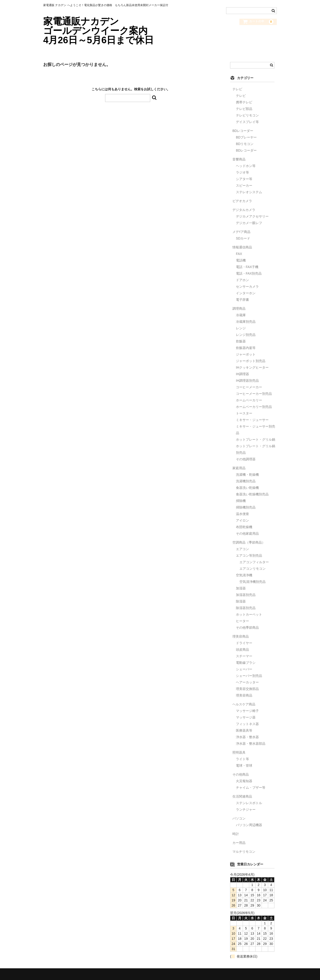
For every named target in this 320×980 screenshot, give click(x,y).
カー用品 (239, 843)
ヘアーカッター (247, 682)
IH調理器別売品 (247, 381)
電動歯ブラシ (246, 663)
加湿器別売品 (246, 595)
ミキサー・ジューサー (252, 420)
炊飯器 (241, 341)
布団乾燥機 (244, 527)
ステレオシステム (249, 192)
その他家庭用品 (247, 534)
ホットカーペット (249, 614)
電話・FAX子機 (247, 267)
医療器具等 (244, 730)
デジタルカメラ (244, 210)
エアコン (242, 549)
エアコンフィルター (254, 562)
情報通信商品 (242, 247)
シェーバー (244, 669)
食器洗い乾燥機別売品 (252, 494)
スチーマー (244, 656)
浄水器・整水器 (247, 737)
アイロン (242, 520)
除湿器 (241, 601)
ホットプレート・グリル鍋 (256, 439)
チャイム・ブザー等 (251, 788)
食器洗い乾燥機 (247, 488)
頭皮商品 (242, 650)
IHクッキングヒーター (252, 367)
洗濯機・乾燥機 (247, 475)
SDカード (243, 238)
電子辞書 (242, 300)
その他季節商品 (247, 628)
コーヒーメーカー (249, 387)
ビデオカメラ (242, 201)
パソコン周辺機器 (249, 825)
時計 (236, 834)
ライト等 (242, 759)
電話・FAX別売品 (249, 273)
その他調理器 (246, 459)
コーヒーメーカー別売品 (254, 394)
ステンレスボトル (249, 803)
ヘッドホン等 (246, 166)
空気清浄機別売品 (252, 582)
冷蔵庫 (241, 315)
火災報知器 (244, 781)
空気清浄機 (244, 575)
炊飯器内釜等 (246, 348)
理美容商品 (241, 636)
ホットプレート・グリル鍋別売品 (256, 449)
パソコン (239, 818)
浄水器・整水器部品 (251, 744)
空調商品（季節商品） (249, 542)
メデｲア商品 (241, 232)
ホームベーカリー (249, 400)
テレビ (237, 89)
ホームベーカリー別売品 (254, 407)
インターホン (246, 293)
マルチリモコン (244, 852)
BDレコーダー (243, 131)
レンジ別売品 (246, 335)
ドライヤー (244, 643)
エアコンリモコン (252, 569)
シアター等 (244, 179)
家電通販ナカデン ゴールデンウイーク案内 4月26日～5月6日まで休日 (106, 31)
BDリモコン (245, 144)
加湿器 (241, 588)
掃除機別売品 (246, 507)
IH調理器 (242, 374)
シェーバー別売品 (249, 676)
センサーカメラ (247, 287)
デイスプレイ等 (247, 122)
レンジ (241, 328)
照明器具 (239, 752)
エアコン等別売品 (249, 555)
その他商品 (241, 774)
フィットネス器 (247, 724)
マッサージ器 (246, 717)
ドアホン (242, 280)
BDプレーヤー (246, 137)
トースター (244, 413)
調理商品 (239, 309)
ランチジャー (246, 809)
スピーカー (244, 185)
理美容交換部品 (247, 689)
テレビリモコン (247, 115)
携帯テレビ (244, 102)
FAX (239, 254)
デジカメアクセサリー (252, 216)
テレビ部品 (244, 109)
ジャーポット (246, 354)
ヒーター (242, 621)
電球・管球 (244, 766)
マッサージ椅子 (247, 711)
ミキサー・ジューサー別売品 (256, 430)
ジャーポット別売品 (251, 361)
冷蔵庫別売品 (246, 322)
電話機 (241, 260)
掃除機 (241, 501)
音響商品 (239, 159)
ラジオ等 (242, 172)
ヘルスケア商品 (244, 704)
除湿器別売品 (246, 608)
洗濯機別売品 (246, 481)
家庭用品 (239, 468)
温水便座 (242, 514)
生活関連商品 (242, 796)
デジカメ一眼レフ (249, 223)
